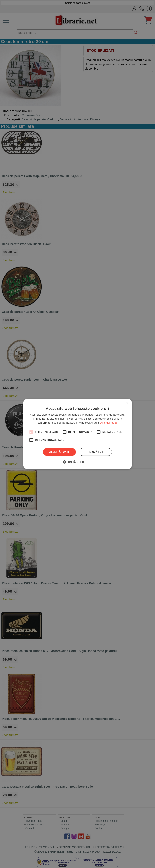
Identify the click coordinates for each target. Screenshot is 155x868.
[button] (77, 462)
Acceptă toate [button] (60, 452)
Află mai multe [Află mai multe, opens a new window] (109, 423)
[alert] (77, 434)
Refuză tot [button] (95, 452)
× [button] (127, 403)
